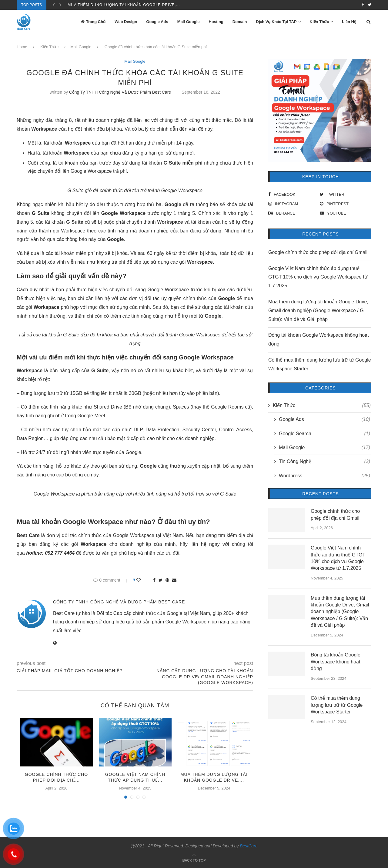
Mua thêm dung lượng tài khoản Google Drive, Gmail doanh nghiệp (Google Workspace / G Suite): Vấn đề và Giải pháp (318, 310)
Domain (240, 22)
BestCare (249, 846)
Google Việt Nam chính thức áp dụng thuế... (118, 5)
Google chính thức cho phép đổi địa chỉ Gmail (318, 252)
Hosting (216, 22)
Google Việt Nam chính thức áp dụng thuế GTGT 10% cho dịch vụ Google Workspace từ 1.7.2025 (318, 277)
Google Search (324, 434)
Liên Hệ (349, 22)
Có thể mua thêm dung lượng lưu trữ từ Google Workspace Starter (337, 705)
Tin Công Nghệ (324, 462)
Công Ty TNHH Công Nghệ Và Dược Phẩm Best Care (120, 92)
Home (22, 47)
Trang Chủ (93, 22)
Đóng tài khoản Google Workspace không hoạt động (336, 662)
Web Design (126, 22)
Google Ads (157, 22)
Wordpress (324, 476)
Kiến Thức (319, 22)
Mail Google (189, 22)
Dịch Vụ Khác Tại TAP (276, 22)
